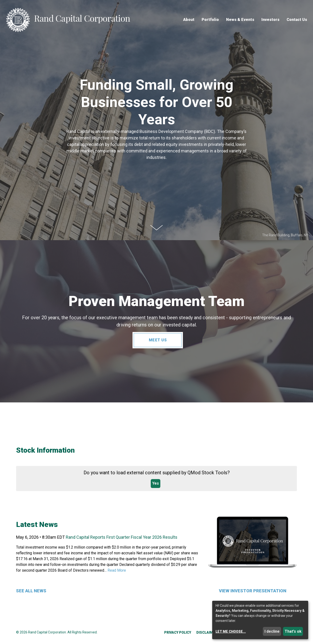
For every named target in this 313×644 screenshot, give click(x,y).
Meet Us (158, 340)
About (189, 20)
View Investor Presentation (253, 591)
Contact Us (297, 20)
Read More (117, 570)
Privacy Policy (178, 632)
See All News (31, 591)
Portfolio (210, 20)
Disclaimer (207, 632)
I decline (272, 631)
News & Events (240, 20)
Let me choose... (231, 631)
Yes (156, 483)
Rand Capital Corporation (47, 632)
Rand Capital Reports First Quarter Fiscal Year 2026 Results (122, 537)
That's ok (293, 631)
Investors (270, 20)
